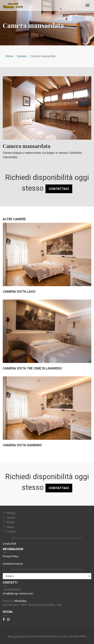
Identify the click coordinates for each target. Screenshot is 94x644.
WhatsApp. (21, 601)
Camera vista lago (19, 292)
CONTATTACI (59, 189)
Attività (11, 522)
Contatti (11, 532)
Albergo (11, 513)
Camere (22, 56)
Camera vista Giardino (22, 445)
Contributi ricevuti (13, 564)
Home (9, 56)
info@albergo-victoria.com (18, 594)
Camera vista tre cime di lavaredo (32, 368)
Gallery (10, 527)
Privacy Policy (11, 556)
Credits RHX (10, 544)
